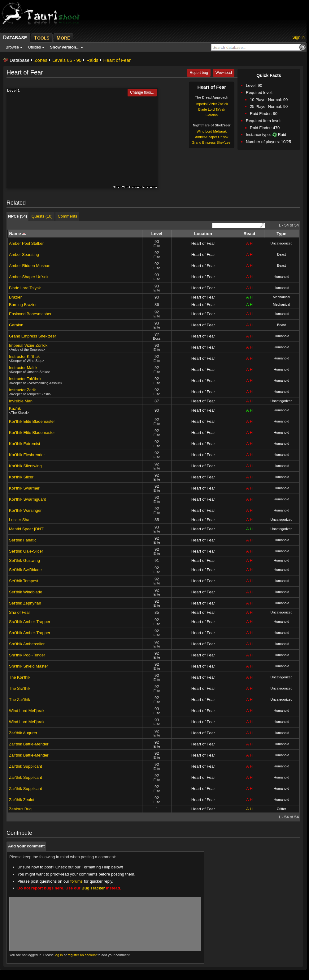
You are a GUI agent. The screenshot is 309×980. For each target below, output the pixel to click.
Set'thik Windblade (26, 592)
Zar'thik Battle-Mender (29, 744)
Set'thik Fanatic (23, 540)
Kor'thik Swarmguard (28, 499)
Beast (281, 254)
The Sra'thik (20, 688)
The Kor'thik (20, 677)
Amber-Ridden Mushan (30, 266)
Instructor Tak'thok (25, 379)
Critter (281, 809)
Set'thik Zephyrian (25, 603)
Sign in (298, 37)
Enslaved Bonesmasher (30, 314)
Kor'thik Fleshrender (27, 455)
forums (76, 881)
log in (59, 955)
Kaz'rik (15, 408)
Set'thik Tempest (24, 581)
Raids (92, 60)
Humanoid (281, 277)
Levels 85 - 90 (67, 60)
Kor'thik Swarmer (24, 488)
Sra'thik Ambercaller (27, 644)
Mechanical (281, 297)
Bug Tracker (93, 888)
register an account (82, 955)
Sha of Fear (20, 612)
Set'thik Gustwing (24, 560)
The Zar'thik (20, 700)
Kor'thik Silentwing (25, 466)
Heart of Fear (117, 60)
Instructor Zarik (22, 390)
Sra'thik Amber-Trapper (30, 622)
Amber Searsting (24, 255)
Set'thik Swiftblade (25, 570)
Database (20, 60)
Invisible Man (21, 401)
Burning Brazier (23, 305)
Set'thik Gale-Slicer (26, 551)
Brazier (15, 297)
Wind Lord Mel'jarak (212, 131)
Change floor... (142, 92)
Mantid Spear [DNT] (27, 529)
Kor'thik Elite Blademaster (32, 421)
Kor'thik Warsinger (25, 510)
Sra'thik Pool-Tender (27, 655)
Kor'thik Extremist (25, 444)
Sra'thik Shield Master (28, 666)
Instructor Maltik (23, 368)
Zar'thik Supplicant (26, 766)
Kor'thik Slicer (21, 477)
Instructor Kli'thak (24, 356)
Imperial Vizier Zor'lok (212, 104)
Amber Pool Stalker (26, 243)
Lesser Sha (19, 520)
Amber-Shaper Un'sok (212, 137)
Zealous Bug (20, 809)
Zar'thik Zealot (22, 800)
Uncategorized (282, 243)
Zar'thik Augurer (23, 733)
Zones (41, 60)
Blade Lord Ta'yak (212, 109)
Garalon (212, 115)
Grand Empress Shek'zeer (212, 142)
